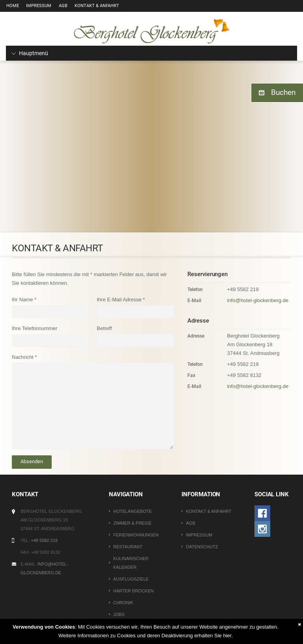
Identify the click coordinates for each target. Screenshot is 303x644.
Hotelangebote (133, 511)
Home (12, 6)
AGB (61, 6)
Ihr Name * (24, 300)
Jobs (119, 614)
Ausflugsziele (131, 579)
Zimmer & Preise (132, 523)
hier (227, 636)
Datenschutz (202, 547)
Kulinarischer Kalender (131, 563)
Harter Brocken (133, 591)
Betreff (104, 328)
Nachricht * (24, 357)
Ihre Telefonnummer (35, 328)
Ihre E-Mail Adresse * (121, 300)
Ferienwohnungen (136, 535)
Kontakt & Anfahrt (94, 6)
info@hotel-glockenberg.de (258, 300)
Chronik (123, 603)
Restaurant (128, 547)
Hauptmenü (30, 53)
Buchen (282, 93)
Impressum (37, 6)
